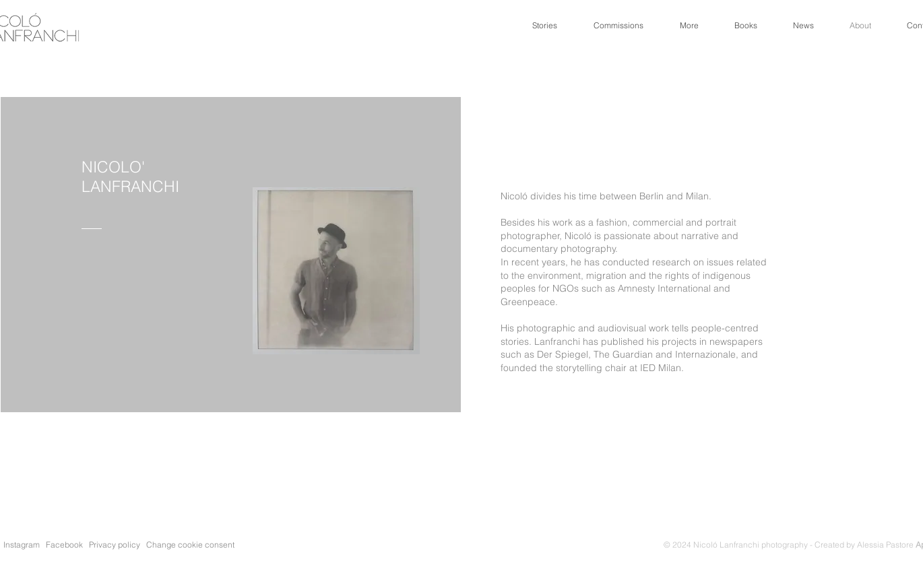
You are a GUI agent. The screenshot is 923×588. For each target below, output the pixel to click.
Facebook (64, 545)
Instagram (22, 545)
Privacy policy (117, 545)
